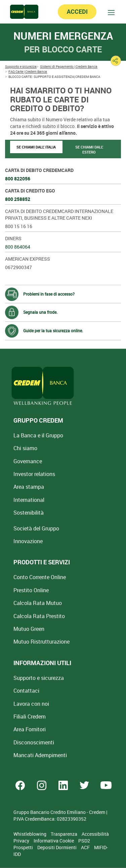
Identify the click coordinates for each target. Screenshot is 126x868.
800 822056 (18, 179)
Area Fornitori (30, 729)
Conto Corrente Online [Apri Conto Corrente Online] (40, 577)
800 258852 (18, 199)
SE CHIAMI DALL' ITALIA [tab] (36, 147)
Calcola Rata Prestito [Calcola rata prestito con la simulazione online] (39, 616)
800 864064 (18, 247)
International (29, 500)
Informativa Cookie (54, 841)
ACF (86, 847)
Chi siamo (25, 448)
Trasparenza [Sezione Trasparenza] (65, 834)
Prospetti (24, 847)
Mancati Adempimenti (40, 755)
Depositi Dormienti (57, 847)
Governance (28, 461)
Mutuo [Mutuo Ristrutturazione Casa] (41, 642)
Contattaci (26, 691)
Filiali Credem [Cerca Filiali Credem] (30, 717)
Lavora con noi (31, 704)
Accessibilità (95, 834)
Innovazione (28, 541)
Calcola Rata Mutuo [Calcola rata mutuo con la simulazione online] (38, 603)
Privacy (22, 841)
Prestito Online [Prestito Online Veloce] (31, 590)
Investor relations (34, 474)
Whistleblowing (30, 834)
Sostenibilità (29, 513)
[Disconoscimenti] (34, 742)
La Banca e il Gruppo (38, 435)
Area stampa (29, 487)
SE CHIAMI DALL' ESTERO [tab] (89, 150)
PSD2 (84, 841)
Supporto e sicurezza (39, 678)
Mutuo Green (29, 629)
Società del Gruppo (36, 528)
